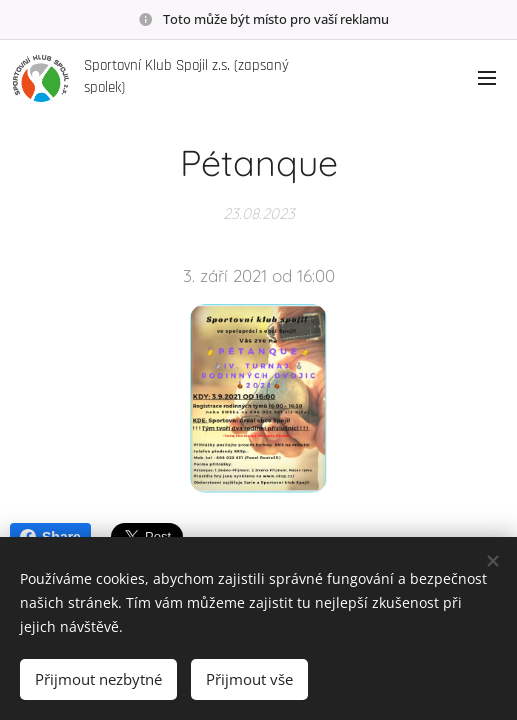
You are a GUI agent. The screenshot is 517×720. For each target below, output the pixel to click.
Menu (487, 78)
